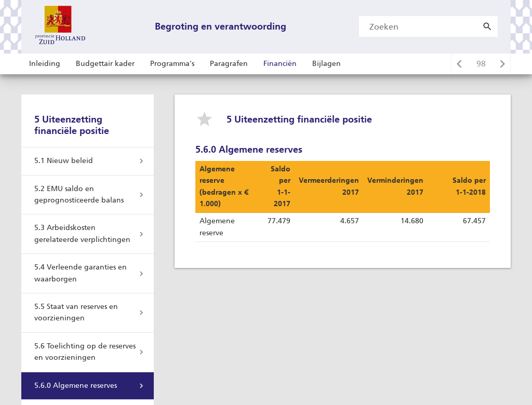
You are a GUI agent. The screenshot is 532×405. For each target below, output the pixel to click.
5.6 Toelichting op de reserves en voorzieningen (85, 352)
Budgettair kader (105, 64)
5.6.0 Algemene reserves (76, 386)
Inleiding (45, 64)
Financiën (280, 64)
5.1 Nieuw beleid (64, 161)
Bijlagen (327, 64)
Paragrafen (229, 64)
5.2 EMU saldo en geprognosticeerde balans (79, 194)
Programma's (172, 64)
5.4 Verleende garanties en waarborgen (81, 273)
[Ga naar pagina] (481, 64)
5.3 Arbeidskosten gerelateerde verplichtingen (82, 233)
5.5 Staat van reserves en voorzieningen (76, 312)
